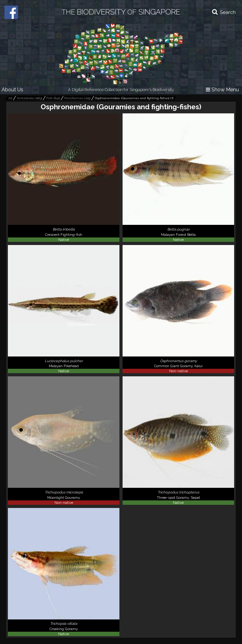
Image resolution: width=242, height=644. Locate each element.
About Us (12, 90)
